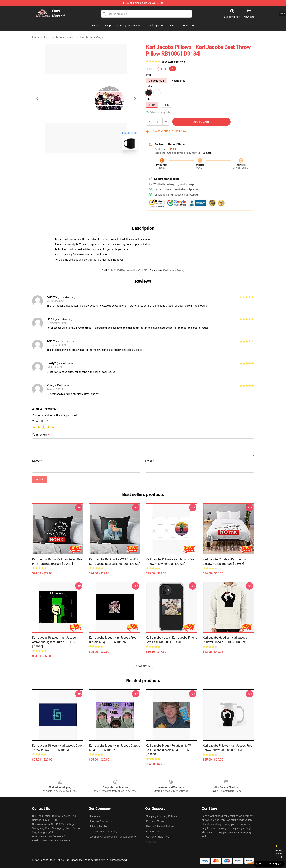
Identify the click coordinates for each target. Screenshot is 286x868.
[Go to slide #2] (96, 161)
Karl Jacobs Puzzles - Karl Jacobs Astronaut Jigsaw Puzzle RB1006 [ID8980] (54, 642)
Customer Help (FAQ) (158, 837)
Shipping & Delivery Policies (162, 816)
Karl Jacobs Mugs (91, 37)
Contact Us (153, 831)
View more (143, 666)
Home (36, 37)
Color (149, 87)
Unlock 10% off (279, 852)
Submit (40, 479)
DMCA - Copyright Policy (103, 831)
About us (95, 816)
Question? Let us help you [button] (269, 864)
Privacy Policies (98, 826)
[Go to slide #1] (77, 161)
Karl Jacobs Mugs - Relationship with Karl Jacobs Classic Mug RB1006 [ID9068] (170, 750)
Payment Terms (155, 821)
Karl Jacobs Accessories (60, 37)
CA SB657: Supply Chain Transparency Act (114, 837)
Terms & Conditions (101, 821)
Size (148, 99)
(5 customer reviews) (174, 62)
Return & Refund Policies (160, 826)
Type (149, 75)
